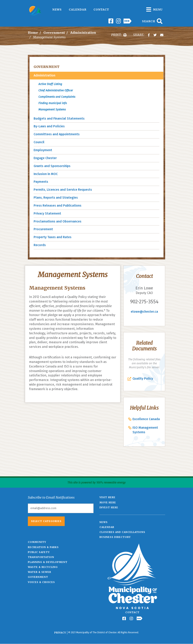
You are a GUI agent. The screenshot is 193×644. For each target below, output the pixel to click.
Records (40, 245)
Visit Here (107, 497)
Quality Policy (143, 379)
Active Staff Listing (50, 84)
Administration (83, 33)
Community (37, 542)
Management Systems (52, 110)
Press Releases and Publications (58, 205)
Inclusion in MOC (46, 174)
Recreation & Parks (43, 547)
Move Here (108, 502)
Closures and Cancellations (122, 532)
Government (54, 33)
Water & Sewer (39, 572)
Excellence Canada (146, 419)
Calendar (78, 10)
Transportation (41, 557)
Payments (41, 182)
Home (33, 33)
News (57, 10)
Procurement (43, 229)
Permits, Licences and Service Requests (63, 190)
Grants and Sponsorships (52, 166)
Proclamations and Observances (58, 221)
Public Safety (39, 552)
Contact (101, 10)
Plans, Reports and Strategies (56, 198)
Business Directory (115, 537)
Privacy (60, 633)
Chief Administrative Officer (56, 90)
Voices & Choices (41, 582)
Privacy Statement (47, 213)
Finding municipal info (53, 103)
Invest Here (109, 507)
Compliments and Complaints (57, 97)
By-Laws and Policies (49, 126)
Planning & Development (48, 562)
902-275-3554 (144, 302)
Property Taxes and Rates (53, 237)
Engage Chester (45, 158)
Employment (43, 150)
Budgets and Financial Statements (59, 118)
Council (39, 142)
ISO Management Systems (145, 430)
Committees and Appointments (57, 134)
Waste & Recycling (43, 567)
